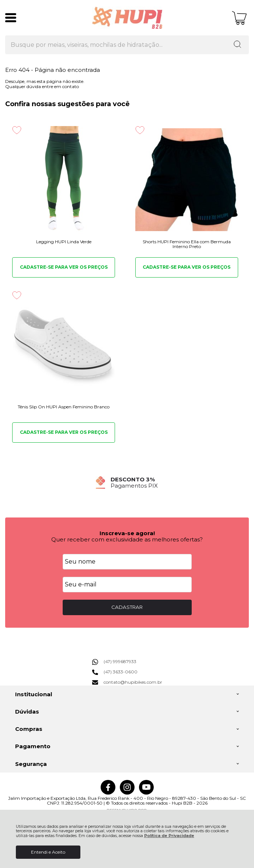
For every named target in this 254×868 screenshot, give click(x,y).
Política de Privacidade (169, 836)
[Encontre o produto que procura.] (237, 45)
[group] (127, 483)
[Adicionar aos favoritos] (17, 130)
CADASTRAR (127, 607)
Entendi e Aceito (48, 852)
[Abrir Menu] (11, 18)
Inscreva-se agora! (127, 533)
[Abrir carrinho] (239, 18)
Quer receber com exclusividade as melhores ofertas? (127, 539)
